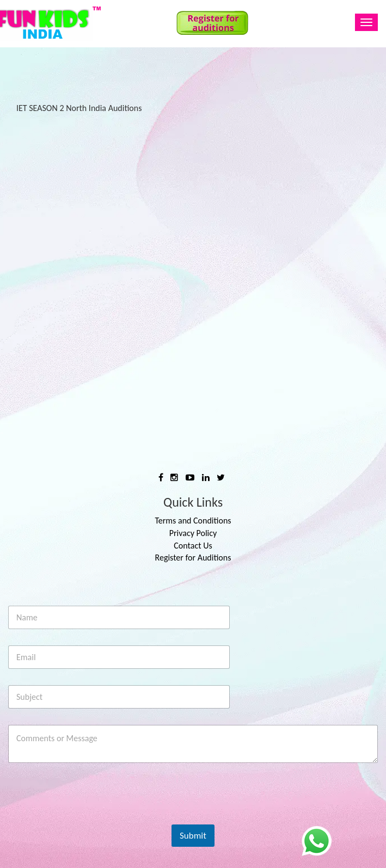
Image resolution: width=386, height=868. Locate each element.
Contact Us (193, 546)
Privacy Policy (193, 533)
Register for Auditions (193, 558)
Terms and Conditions (193, 521)
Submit (193, 836)
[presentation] (91, 817)
